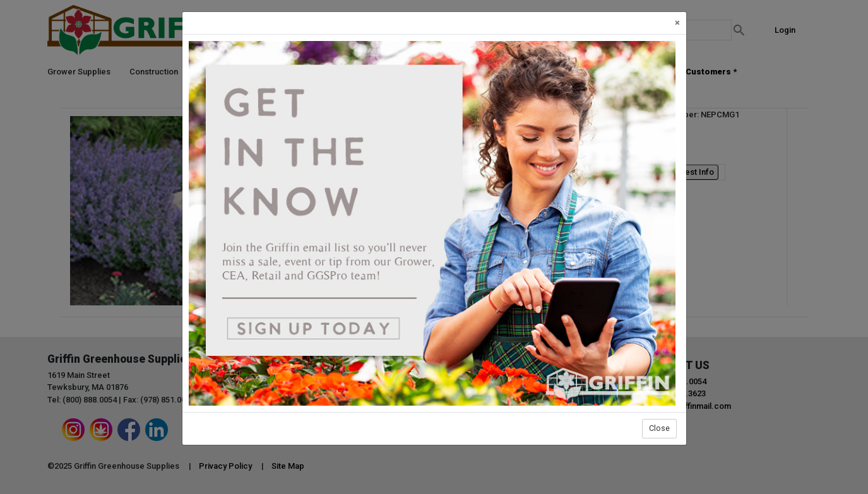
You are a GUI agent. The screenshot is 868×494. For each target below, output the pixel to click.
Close (659, 428)
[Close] (677, 23)
